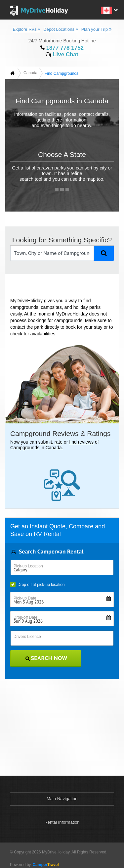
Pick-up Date (64, 598)
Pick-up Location (28, 566)
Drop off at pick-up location (38, 584)
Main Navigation (62, 799)
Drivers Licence (27, 637)
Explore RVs (26, 29)
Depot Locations (61, 29)
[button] (109, 9)
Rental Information (62, 822)
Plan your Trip (96, 29)
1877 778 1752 (62, 48)
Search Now (46, 658)
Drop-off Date (64, 617)
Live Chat (62, 54)
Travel (45, 865)
